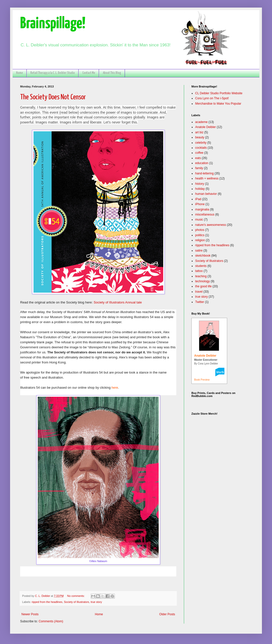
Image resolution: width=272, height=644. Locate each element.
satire (199, 251)
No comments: (76, 596)
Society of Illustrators (77, 602)
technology (202, 281)
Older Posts (167, 614)
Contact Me (89, 73)
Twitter (200, 302)
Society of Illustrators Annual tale (118, 302)
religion (200, 240)
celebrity (201, 143)
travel (199, 292)
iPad (198, 199)
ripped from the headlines (47, 602)
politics (200, 235)
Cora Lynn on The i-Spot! (212, 98)
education (202, 163)
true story (96, 602)
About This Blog (112, 73)
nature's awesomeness (211, 225)
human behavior (206, 194)
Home (20, 73)
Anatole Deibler (206, 127)
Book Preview (202, 380)
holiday (200, 189)
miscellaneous (205, 214)
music (199, 220)
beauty (200, 137)
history (200, 184)
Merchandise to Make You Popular (218, 104)
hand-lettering (204, 173)
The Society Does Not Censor (53, 97)
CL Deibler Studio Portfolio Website (219, 93)
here (115, 388)
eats (198, 158)
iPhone (200, 204)
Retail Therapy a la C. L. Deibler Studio (53, 73)
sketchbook (203, 256)
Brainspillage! (53, 24)
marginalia (202, 209)
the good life (203, 286)
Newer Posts (30, 614)
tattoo (199, 271)
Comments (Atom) (51, 621)
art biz (199, 132)
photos (200, 230)
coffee (199, 153)
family (199, 168)
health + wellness (207, 178)
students (201, 266)
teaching (201, 276)
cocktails (201, 148)
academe (201, 122)
